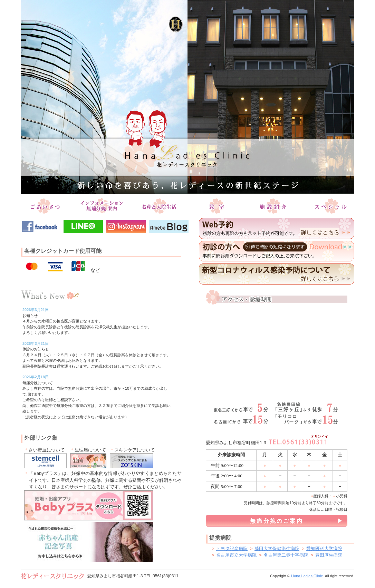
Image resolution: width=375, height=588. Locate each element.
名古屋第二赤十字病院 (286, 555)
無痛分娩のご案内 (277, 521)
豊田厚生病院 (329, 555)
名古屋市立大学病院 (236, 555)
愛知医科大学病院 (324, 549)
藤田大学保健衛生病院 (277, 549)
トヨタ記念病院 (232, 549)
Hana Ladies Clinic (307, 576)
